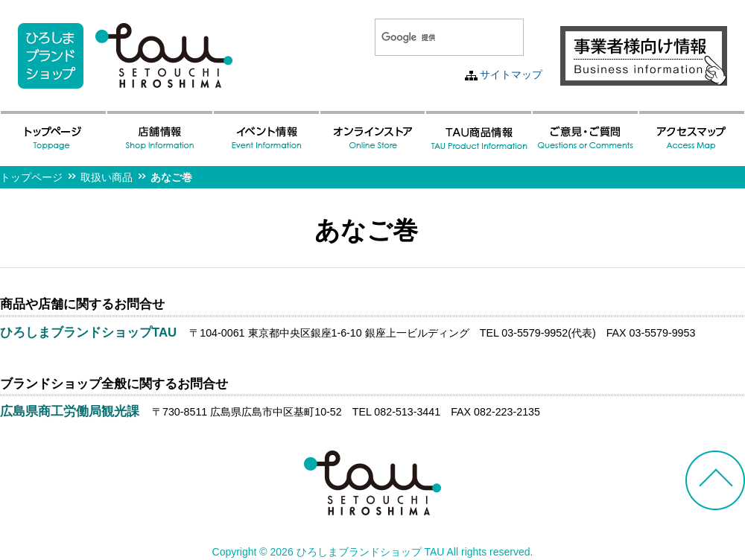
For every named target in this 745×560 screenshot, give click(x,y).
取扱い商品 (107, 177)
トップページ (31, 177)
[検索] (431, 37)
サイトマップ (511, 74)
